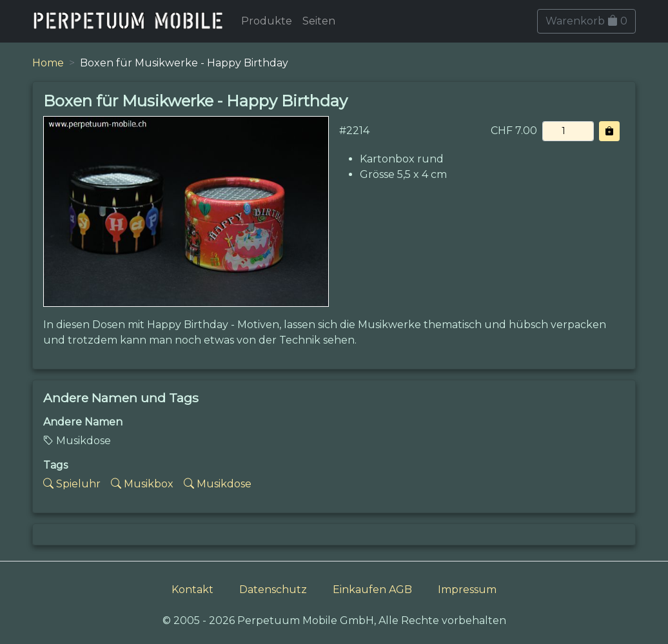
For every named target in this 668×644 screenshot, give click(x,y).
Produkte (267, 21)
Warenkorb (586, 21)
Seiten (319, 21)
